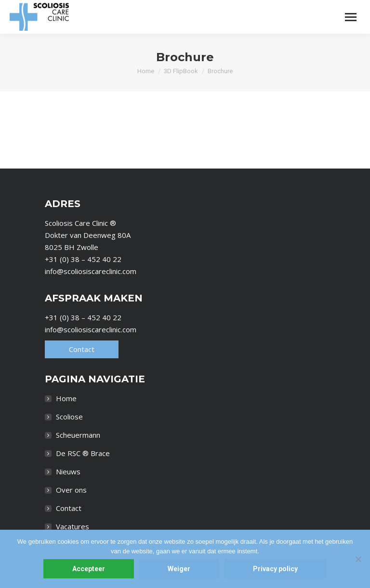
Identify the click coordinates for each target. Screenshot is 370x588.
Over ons (71, 490)
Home (66, 398)
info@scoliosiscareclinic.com (91, 271)
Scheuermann (78, 435)
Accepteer (89, 569)
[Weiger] (358, 559)
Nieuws (68, 471)
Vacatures (73, 526)
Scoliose (69, 417)
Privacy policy (275, 569)
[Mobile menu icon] (351, 17)
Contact (82, 349)
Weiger (179, 569)
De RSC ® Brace (83, 453)
